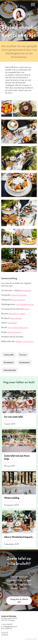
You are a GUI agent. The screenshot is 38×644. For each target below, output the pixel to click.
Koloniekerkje (25, 290)
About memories (18, 300)
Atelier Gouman (14, 332)
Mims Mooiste (16, 318)
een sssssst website (31, 639)
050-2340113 (7, 624)
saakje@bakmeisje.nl (10, 626)
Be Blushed (12, 323)
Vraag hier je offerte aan (19, 601)
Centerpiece (24, 362)
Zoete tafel (9, 355)
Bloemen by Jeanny (17, 314)
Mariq (27, 309)
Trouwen (23, 355)
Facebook (5, 633)
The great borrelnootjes (18, 327)
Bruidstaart (9, 362)
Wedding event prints (24, 341)
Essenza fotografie (19, 295)
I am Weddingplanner (25, 304)
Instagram (5, 635)
